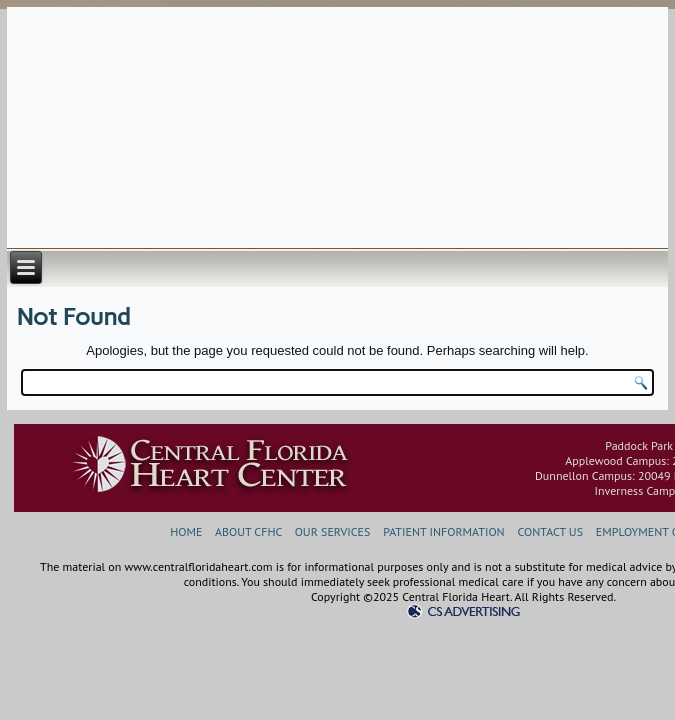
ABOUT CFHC (248, 531)
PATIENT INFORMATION (443, 531)
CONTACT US (551, 531)
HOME (186, 531)
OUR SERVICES (333, 531)
